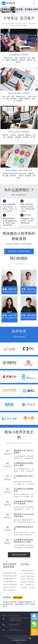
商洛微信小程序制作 (25, 602)
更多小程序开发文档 (19, 555)
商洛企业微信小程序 (22, 604)
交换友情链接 (18, 598)
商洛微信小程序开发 (10, 602)
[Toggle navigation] (34, 3)
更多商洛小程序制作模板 (19, 251)
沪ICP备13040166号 (19, 640)
